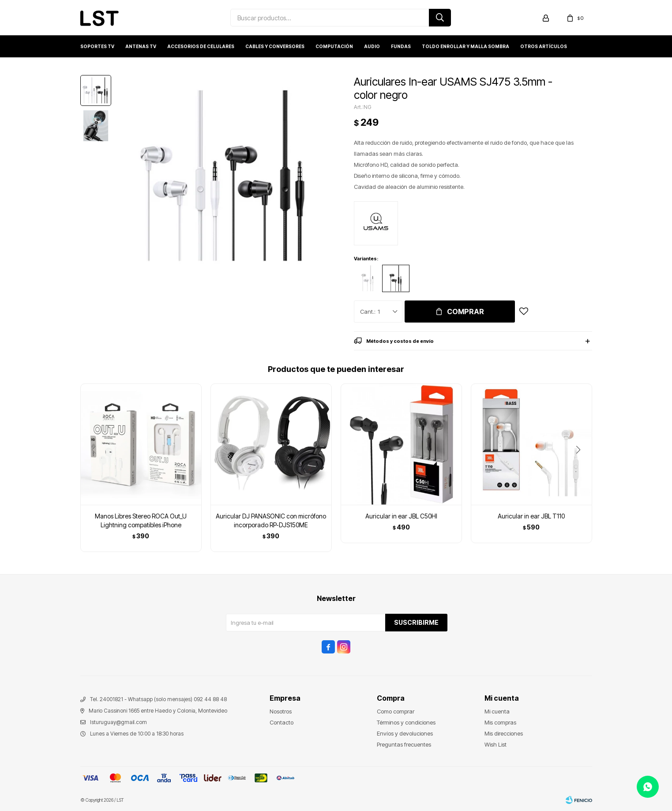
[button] (582, 468)
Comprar (466, 312)
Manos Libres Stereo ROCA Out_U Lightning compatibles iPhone (141, 520)
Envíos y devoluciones (405, 733)
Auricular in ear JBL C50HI (401, 516)
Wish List (496, 744)
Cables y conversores (275, 46)
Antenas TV (141, 46)
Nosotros (281, 711)
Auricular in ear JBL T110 (531, 516)
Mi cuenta (497, 711)
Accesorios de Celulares (201, 46)
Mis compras (500, 722)
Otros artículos (544, 46)
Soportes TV (97, 46)
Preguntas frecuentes (404, 744)
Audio (372, 46)
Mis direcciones (504, 733)
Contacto (282, 722)
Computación (334, 46)
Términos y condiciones (406, 722)
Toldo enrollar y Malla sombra (466, 46)
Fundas (401, 46)
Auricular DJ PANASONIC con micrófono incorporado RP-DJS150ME (271, 520)
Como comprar (396, 711)
